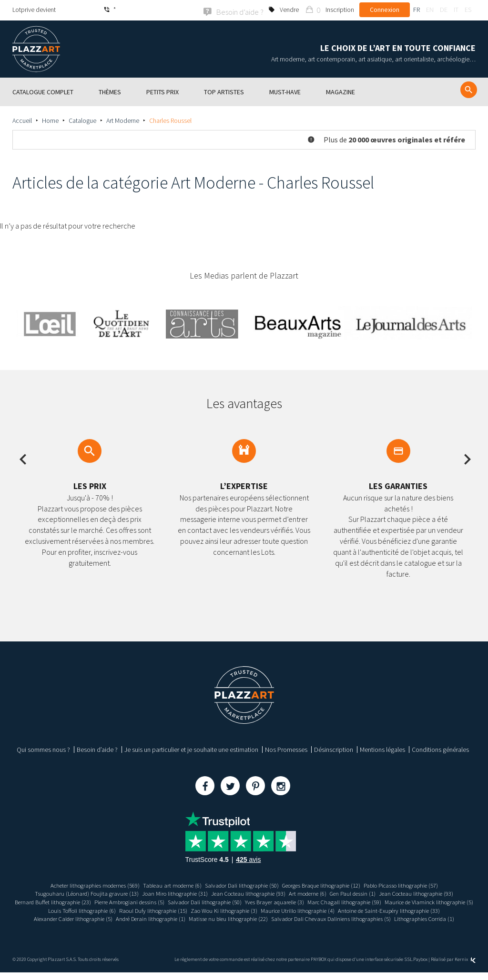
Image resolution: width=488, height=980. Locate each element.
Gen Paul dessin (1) (363, 893)
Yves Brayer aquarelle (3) (330, 901)
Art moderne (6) (313, 893)
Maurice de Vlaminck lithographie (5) (85, 910)
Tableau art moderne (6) (164, 884)
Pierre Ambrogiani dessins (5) (169, 901)
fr (417, 10)
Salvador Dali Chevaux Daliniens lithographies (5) (209, 926)
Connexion (385, 10)
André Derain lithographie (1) (303, 918)
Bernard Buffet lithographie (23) (84, 901)
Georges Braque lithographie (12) (329, 884)
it (456, 10)
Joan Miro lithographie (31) (166, 893)
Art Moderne (123, 120)
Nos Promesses (286, 749)
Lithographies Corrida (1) (312, 926)
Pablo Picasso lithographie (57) (420, 884)
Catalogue (82, 120)
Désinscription (334, 749)
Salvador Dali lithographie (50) (240, 884)
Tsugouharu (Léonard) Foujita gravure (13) (70, 893)
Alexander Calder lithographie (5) (217, 918)
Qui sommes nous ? (43, 749)
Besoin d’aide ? (97, 749)
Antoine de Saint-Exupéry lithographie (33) (112, 918)
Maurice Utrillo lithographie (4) (412, 910)
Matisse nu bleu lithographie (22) (388, 918)
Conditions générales (440, 749)
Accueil (22, 120)
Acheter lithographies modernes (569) (77, 884)
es (468, 10)
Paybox (420, 967)
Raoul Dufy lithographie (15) (253, 910)
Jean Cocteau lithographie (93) (247, 893)
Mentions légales (382, 749)
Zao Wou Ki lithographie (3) (330, 910)
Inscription (340, 10)
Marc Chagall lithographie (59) (406, 901)
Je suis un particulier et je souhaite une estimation (191, 749)
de (444, 10)
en (430, 10)
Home (50, 120)
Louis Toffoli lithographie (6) (175, 910)
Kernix (465, 967)
